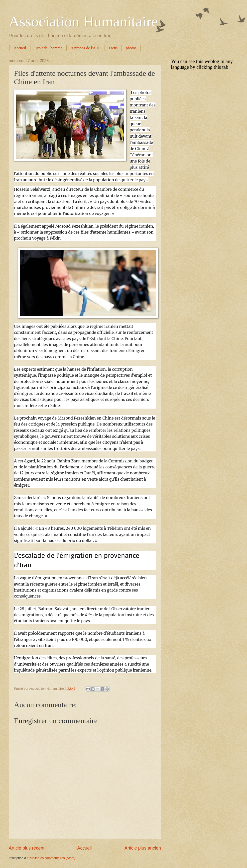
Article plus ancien (143, 848)
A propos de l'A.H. (86, 48)
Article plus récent (27, 848)
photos (131, 48)
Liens (113, 48)
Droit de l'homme (48, 48)
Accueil (20, 48)
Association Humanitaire (83, 21)
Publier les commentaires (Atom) (52, 858)
